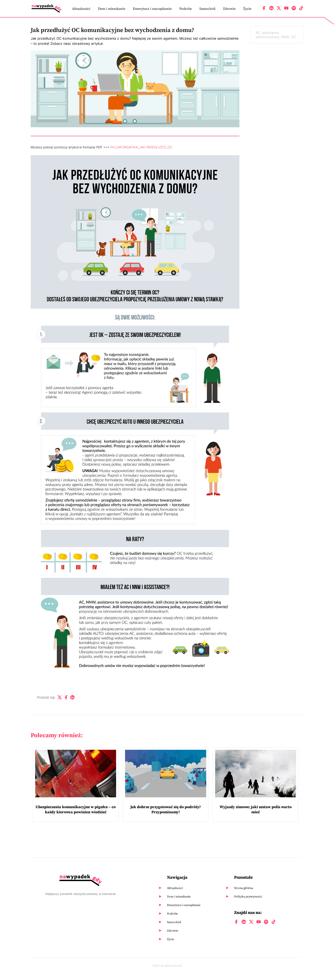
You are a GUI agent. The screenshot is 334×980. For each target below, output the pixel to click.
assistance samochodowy (267, 35)
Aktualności (81, 9)
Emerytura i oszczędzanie (152, 9)
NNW (285, 37)
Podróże (186, 9)
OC (294, 37)
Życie (247, 9)
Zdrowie (229, 9)
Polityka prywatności (248, 896)
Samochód (207, 9)
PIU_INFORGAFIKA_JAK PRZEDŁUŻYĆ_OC (141, 147)
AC (258, 33)
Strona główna (244, 888)
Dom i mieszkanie (112, 9)
